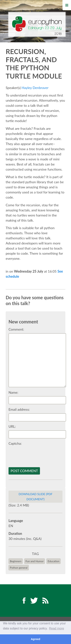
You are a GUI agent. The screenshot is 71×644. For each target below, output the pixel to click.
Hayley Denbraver (35, 88)
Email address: (19, 409)
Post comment (24, 471)
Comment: (16, 329)
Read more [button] (57, 628)
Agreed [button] (36, 639)
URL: (12, 426)
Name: (13, 392)
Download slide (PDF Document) (35, 497)
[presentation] (37, 455)
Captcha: (15, 443)
